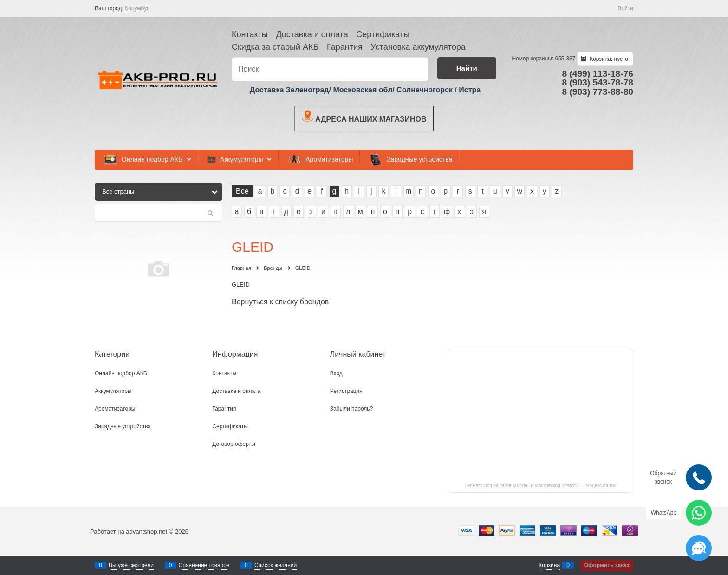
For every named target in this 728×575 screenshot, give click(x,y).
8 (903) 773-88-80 (598, 92)
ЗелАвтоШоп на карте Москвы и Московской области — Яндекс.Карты (541, 486)
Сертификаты (383, 34)
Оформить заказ (607, 565)
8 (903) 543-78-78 (598, 82)
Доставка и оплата (312, 34)
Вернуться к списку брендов (280, 302)
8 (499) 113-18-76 (598, 74)
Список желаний (276, 565)
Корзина (549, 565)
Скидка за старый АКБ (275, 47)
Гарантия (345, 47)
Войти (625, 8)
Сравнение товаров (204, 565)
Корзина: (608, 59)
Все (242, 191)
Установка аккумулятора (418, 47)
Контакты (250, 34)
